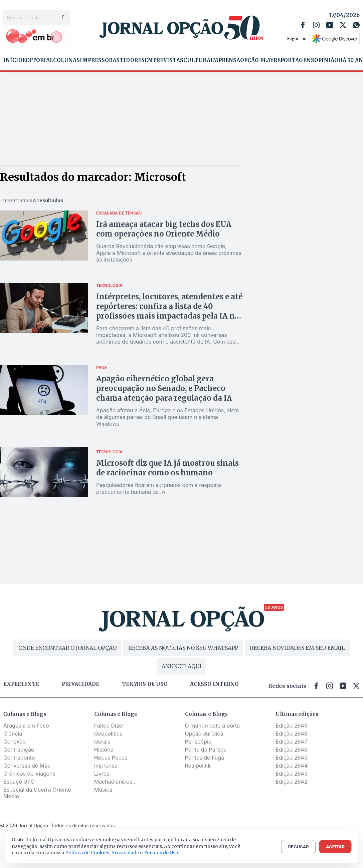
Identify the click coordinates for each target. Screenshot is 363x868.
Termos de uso (145, 684)
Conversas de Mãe (27, 766)
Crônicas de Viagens (29, 774)
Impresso (94, 60)
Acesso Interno (214, 684)
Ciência (13, 734)
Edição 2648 (292, 734)
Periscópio (198, 742)
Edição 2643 (292, 774)
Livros (102, 774)
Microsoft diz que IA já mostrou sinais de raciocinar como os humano (167, 468)
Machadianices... (116, 782)
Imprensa (225, 60)
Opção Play (257, 60)
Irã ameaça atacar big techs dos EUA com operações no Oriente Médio (164, 229)
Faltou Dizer (109, 726)
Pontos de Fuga (205, 758)
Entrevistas (164, 60)
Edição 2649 (292, 726)
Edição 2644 (292, 766)
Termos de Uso (161, 853)
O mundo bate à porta (213, 726)
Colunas (66, 60)
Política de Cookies (87, 853)
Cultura (197, 60)
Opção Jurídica (204, 734)
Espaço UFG (19, 782)
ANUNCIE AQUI (181, 666)
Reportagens (294, 60)
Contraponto (19, 758)
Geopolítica (108, 734)
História (104, 750)
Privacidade (80, 684)
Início (13, 60)
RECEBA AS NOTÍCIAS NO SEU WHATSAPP (183, 648)
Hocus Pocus (111, 758)
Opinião (326, 60)
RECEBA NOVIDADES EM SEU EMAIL (297, 648)
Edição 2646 (292, 750)
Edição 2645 (291, 758)
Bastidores (127, 60)
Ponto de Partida (206, 750)
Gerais (102, 742)
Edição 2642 (291, 782)
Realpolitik (198, 766)
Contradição (19, 750)
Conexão (15, 742)
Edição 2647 (291, 742)
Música (103, 790)
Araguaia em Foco (26, 726)
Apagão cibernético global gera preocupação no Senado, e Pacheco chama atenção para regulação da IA (164, 388)
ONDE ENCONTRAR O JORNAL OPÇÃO (67, 648)
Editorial (38, 60)
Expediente (21, 684)
